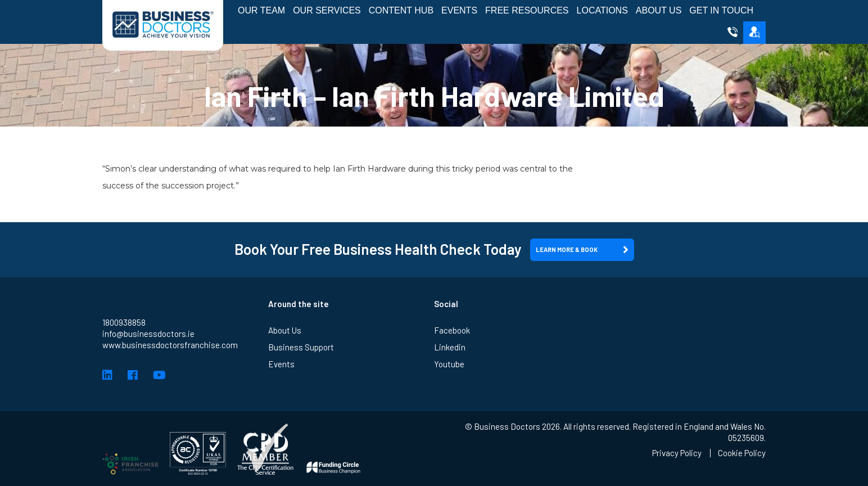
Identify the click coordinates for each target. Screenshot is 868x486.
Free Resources (527, 10)
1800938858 (124, 322)
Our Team (261, 10)
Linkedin (450, 347)
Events (459, 10)
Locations (602, 10)
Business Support (301, 347)
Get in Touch (721, 10)
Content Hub (401, 10)
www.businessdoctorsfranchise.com (170, 345)
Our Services (327, 10)
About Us (659, 10)
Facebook (452, 330)
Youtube (449, 364)
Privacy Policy (677, 453)
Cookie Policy (742, 453)
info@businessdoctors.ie (148, 334)
